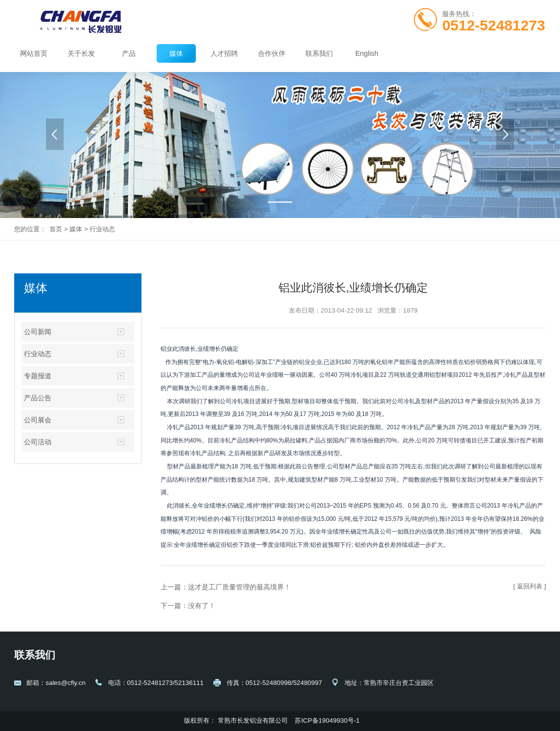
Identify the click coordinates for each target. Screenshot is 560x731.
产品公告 (38, 398)
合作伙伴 (272, 53)
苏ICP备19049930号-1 (328, 720)
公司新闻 (38, 332)
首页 (56, 229)
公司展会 (38, 420)
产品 (129, 53)
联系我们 (319, 53)
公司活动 (38, 442)
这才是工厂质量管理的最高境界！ (239, 587)
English (367, 53)
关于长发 (81, 53)
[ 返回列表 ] (530, 586)
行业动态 (102, 229)
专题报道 (38, 376)
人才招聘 (224, 53)
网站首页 (34, 53)
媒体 (176, 53)
